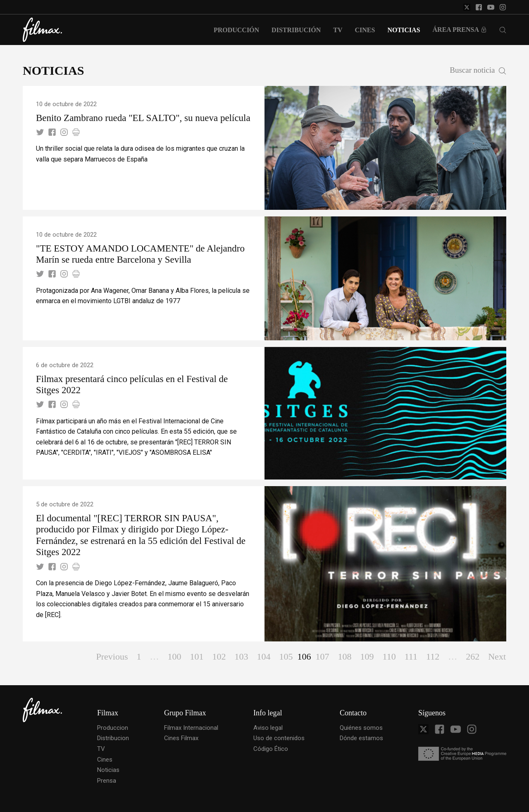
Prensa (107, 781)
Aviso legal (268, 728)
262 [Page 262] (473, 656)
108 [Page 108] (344, 656)
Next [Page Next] (497, 656)
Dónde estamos (361, 738)
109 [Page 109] (367, 656)
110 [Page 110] (389, 656)
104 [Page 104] (263, 656)
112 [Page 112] (433, 656)
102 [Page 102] (219, 656)
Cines (105, 760)
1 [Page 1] (139, 656)
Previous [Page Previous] (112, 656)
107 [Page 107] (322, 656)
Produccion (113, 728)
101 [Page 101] (197, 656)
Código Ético (271, 749)
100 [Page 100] (174, 656)
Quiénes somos (361, 728)
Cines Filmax (181, 738)
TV (101, 749)
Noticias (108, 770)
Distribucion (113, 738)
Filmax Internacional (191, 728)
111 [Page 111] (411, 656)
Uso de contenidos (279, 738)
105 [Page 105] (286, 656)
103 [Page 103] (241, 656)
